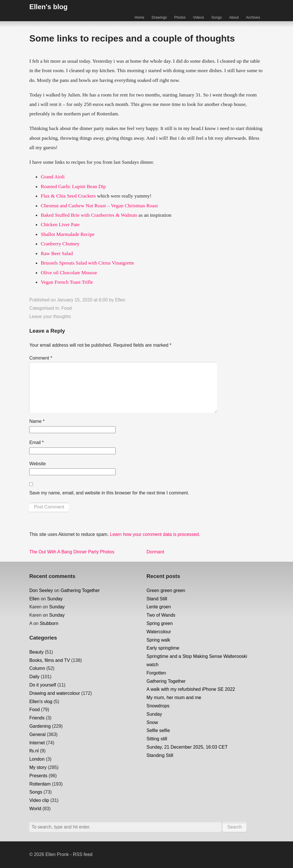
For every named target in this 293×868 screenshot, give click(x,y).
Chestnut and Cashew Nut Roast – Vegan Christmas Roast (99, 206)
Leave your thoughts (50, 316)
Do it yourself (42, 685)
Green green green (166, 590)
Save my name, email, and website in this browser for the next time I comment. (109, 493)
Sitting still (157, 739)
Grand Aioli (53, 177)
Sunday (55, 599)
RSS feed (83, 854)
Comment (41, 358)
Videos (198, 17)
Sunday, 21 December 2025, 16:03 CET (187, 747)
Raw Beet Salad (57, 253)
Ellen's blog (48, 7)
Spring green (160, 623)
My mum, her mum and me (174, 698)
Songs (217, 17)
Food (66, 308)
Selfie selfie (158, 730)
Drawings (159, 17)
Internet (37, 743)
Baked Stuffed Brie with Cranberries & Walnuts (89, 215)
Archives (253, 17)
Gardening (40, 726)
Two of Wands (161, 615)
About (234, 17)
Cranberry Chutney (60, 244)
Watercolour (159, 632)
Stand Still (157, 599)
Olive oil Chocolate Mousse (69, 273)
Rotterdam (40, 784)
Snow (152, 722)
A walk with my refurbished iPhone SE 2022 (191, 689)
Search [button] (234, 827)
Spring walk (158, 640)
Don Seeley (41, 590)
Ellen (120, 300)
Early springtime (163, 648)
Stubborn (49, 623)
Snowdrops (158, 706)
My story (38, 767)
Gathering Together (80, 590)
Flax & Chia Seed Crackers (68, 196)
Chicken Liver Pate (60, 224)
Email (36, 442)
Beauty (36, 652)
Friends (37, 718)
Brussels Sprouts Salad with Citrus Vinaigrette (87, 263)
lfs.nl (34, 751)
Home (139, 17)
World (35, 809)
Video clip (39, 800)
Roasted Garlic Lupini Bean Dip (73, 186)
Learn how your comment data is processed (154, 534)
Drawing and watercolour (55, 693)
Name (37, 421)
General (37, 734)
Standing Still (160, 755)
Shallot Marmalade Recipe (68, 234)
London (37, 759)
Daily (34, 677)
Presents (38, 776)
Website (37, 464)
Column (37, 668)
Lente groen (159, 607)
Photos (180, 17)
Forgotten (156, 673)
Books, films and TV (50, 660)
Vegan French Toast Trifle (67, 282)
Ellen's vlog (41, 702)
